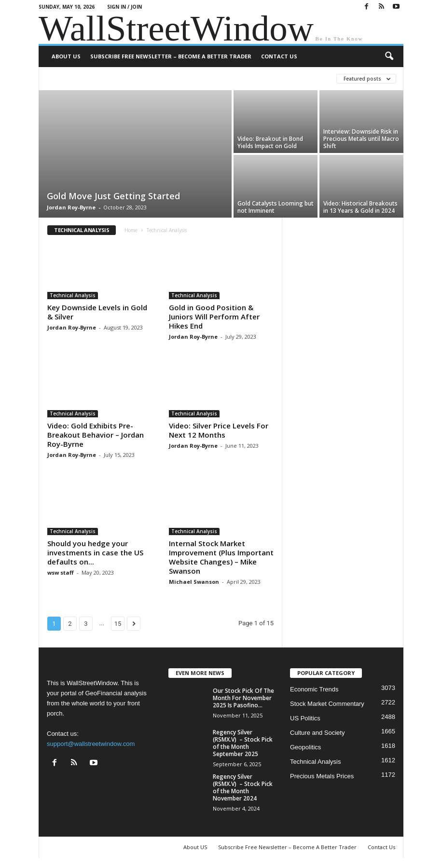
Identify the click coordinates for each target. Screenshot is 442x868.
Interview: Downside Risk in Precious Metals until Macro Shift (361, 139)
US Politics (305, 718)
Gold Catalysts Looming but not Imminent (276, 207)
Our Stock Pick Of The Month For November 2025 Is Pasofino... (243, 698)
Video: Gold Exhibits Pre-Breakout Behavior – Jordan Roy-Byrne (96, 435)
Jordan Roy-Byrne (71, 207)
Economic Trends (314, 689)
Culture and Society (317, 733)
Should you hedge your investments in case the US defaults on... (95, 552)
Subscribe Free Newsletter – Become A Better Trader (171, 56)
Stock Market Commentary (327, 704)
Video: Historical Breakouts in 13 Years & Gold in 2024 (360, 207)
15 (118, 624)
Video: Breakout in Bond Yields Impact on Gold (270, 142)
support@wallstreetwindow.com (91, 744)
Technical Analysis (73, 295)
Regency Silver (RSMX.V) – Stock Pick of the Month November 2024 (243, 787)
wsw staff (61, 572)
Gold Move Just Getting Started (113, 196)
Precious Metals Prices (322, 776)
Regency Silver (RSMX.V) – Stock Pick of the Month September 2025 (243, 743)
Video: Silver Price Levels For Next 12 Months (219, 430)
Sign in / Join (124, 7)
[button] (389, 56)
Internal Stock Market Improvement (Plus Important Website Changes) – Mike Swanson (221, 557)
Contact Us (279, 56)
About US (66, 56)
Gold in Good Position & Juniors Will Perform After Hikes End (214, 317)
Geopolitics (305, 747)
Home (131, 230)
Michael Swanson (194, 582)
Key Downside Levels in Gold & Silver (97, 312)
